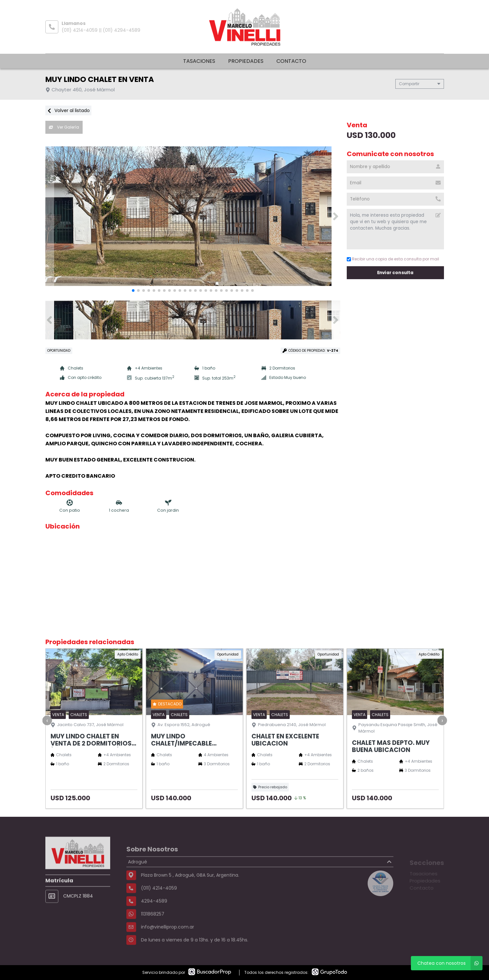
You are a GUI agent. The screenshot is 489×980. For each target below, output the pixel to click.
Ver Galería (64, 127)
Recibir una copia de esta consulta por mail (393, 259)
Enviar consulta (395, 273)
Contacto (291, 61)
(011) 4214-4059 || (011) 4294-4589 (101, 30)
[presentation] (47, 720)
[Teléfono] (395, 199)
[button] (336, 216)
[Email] (395, 183)
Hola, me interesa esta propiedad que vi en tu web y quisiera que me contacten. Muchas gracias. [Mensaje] (395, 229)
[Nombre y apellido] (395, 167)
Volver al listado (68, 110)
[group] (193, 216)
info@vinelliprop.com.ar (168, 945)
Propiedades (246, 61)
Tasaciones (199, 61)
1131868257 (153, 932)
